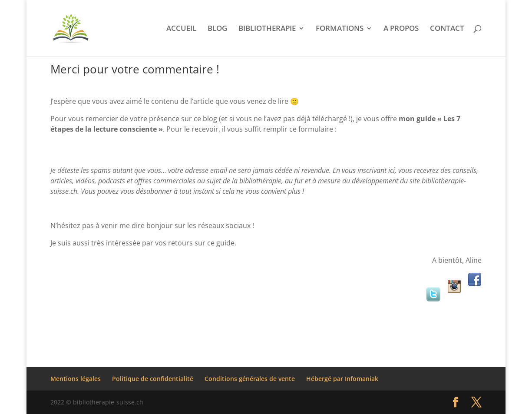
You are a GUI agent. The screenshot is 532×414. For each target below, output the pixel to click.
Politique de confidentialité (153, 379)
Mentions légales (76, 379)
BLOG (217, 29)
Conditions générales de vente (250, 379)
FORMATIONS (340, 29)
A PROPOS (401, 29)
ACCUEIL (181, 29)
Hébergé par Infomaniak (342, 379)
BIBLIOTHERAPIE (267, 29)
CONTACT (447, 29)
